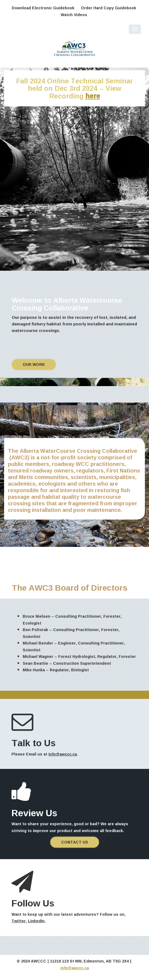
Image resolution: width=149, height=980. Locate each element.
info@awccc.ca (63, 754)
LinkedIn (36, 921)
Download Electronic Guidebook (43, 8)
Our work (34, 364)
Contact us (75, 842)
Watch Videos (74, 15)
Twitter (19, 921)
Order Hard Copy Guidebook (109, 8)
